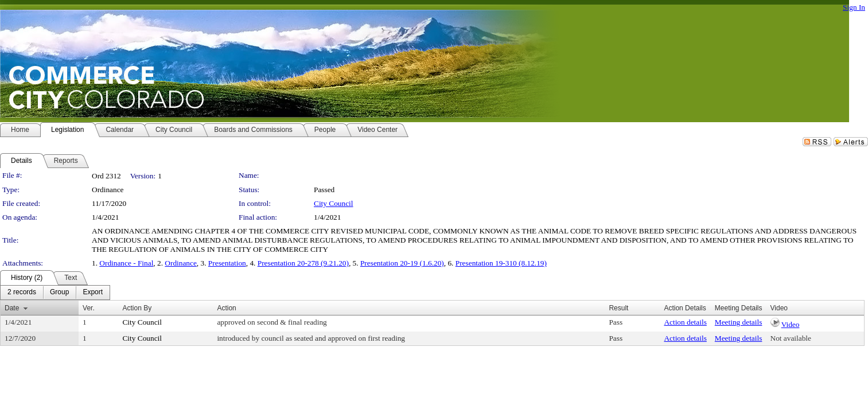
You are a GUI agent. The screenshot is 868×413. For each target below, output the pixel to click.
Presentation (227, 263)
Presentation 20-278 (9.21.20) (303, 263)
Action (226, 308)
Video (791, 324)
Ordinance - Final (126, 263)
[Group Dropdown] (59, 293)
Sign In (854, 7)
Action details (685, 322)
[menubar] (55, 293)
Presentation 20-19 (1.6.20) (402, 263)
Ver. (89, 308)
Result (618, 308)
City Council (334, 203)
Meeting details (739, 322)
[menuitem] (22, 293)
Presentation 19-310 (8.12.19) (501, 263)
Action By (137, 308)
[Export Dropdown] (93, 293)
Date (12, 308)
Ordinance (181, 263)
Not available (791, 338)
